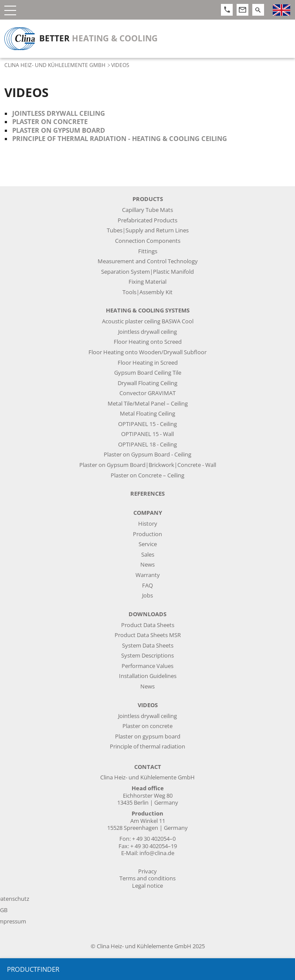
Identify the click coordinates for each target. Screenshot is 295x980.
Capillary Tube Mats (147, 210)
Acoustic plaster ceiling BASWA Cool (148, 321)
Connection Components (148, 241)
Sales (148, 555)
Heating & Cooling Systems (148, 310)
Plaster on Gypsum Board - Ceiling (147, 455)
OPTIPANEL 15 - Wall (147, 434)
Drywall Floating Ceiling (147, 383)
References (147, 494)
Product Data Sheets (148, 625)
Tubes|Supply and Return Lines (148, 230)
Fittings (148, 251)
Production (147, 534)
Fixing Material (147, 282)
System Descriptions (147, 656)
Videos (148, 705)
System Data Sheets (148, 646)
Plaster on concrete (50, 121)
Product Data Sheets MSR (148, 635)
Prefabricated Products (147, 220)
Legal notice (147, 886)
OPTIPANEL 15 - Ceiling (147, 424)
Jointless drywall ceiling (59, 113)
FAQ (147, 586)
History (148, 524)
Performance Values (147, 666)
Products (148, 199)
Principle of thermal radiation (147, 747)
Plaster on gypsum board (59, 130)
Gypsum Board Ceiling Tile (148, 373)
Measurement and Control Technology (148, 261)
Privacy (147, 871)
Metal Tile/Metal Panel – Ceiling (148, 404)
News (147, 565)
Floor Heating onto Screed (148, 342)
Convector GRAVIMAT (147, 393)
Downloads (147, 614)
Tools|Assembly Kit (147, 292)
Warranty (148, 575)
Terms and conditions (147, 878)
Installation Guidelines (148, 676)
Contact (148, 767)
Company (148, 513)
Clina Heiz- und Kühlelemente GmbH (55, 65)
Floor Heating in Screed (148, 363)
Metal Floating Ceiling (147, 414)
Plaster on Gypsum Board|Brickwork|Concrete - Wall (148, 465)
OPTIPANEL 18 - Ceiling (147, 445)
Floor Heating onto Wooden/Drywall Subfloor (147, 352)
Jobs (147, 596)
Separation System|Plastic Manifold (147, 272)
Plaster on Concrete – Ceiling (147, 475)
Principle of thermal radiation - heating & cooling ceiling (120, 138)
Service (148, 544)
